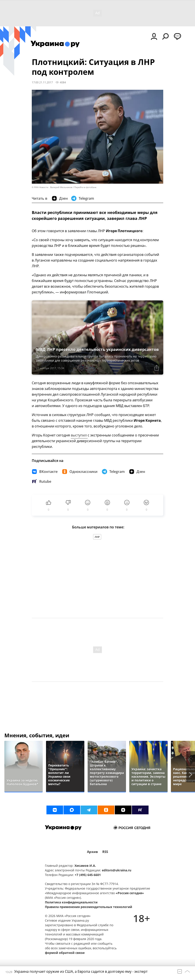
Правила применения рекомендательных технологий (89, 907)
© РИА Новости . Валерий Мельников (52, 187)
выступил (79, 435)
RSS (105, 852)
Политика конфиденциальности (71, 902)
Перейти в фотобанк (85, 187)
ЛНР (97, 537)
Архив (92, 852)
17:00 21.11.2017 (42, 82)
